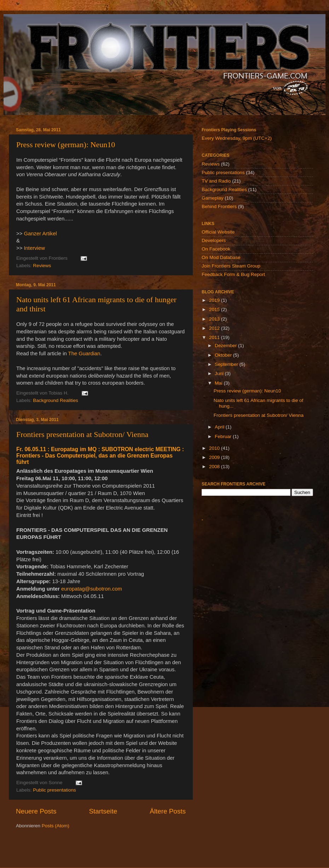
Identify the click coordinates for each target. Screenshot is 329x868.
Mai (219, 383)
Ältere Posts (168, 811)
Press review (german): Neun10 (66, 145)
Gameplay (213, 198)
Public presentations (54, 790)
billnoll (160, 854)
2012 (215, 328)
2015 (215, 309)
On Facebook (216, 249)
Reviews (42, 266)
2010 (215, 448)
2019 (215, 300)
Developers (214, 240)
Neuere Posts (36, 811)
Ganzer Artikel (40, 234)
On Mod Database (221, 257)
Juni (220, 373)
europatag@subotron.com (92, 589)
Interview (34, 248)
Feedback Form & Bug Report (233, 274)
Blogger (203, 854)
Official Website (218, 232)
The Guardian (84, 353)
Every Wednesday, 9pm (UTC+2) (237, 138)
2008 (215, 467)
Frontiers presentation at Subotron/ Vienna (82, 434)
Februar (224, 436)
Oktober (224, 355)
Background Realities (56, 400)
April (220, 427)
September (227, 364)
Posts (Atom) (56, 826)
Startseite (103, 811)
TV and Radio (216, 181)
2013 (215, 319)
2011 (215, 337)
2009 (215, 457)
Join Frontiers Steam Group (231, 266)
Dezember (226, 346)
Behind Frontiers (219, 206)
